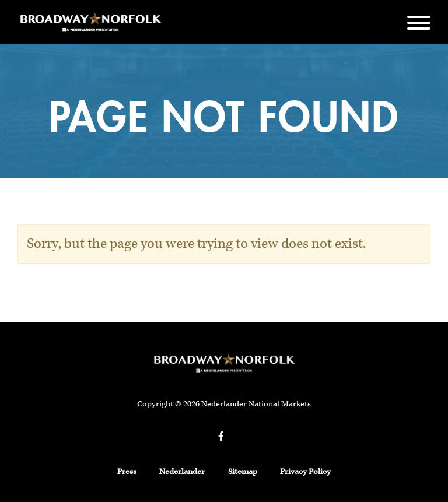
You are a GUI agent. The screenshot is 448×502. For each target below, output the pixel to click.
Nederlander (182, 472)
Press (127, 472)
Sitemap (243, 472)
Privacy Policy (305, 472)
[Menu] (419, 22)
